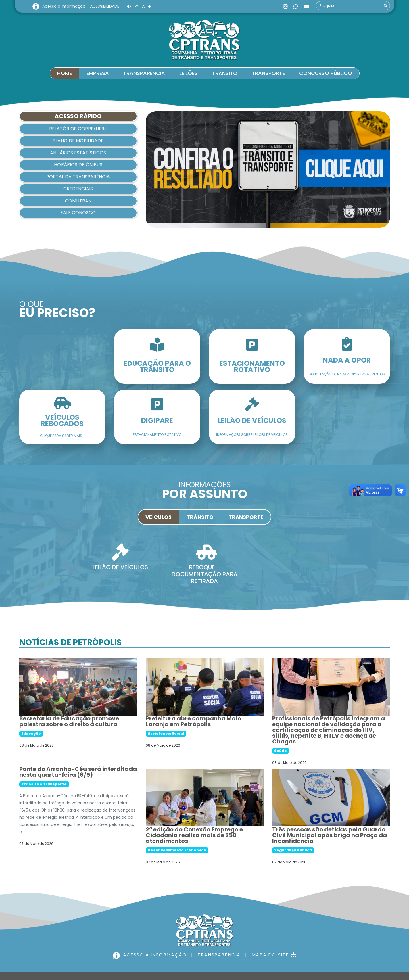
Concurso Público (326, 73)
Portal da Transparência (78, 177)
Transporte (268, 73)
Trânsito (225, 73)
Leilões (189, 73)
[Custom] (306, 6)
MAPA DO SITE (270, 923)
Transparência (144, 73)
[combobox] (353, 6)
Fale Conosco (78, 213)
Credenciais (78, 189)
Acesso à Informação (64, 6)
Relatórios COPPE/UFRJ (78, 129)
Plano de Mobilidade (78, 141)
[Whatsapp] (296, 6)
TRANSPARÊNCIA (215, 923)
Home (65, 73)
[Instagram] (285, 6)
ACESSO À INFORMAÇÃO (152, 923)
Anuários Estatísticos (78, 153)
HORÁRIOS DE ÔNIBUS (78, 165)
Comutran (78, 201)
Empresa (98, 73)
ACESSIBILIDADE (105, 6)
